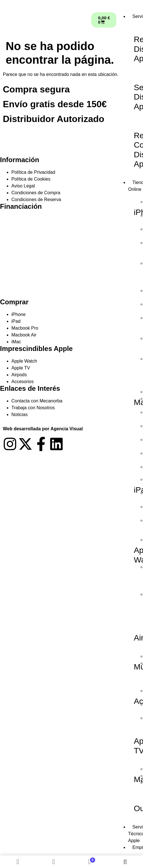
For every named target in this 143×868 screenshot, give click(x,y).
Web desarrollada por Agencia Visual (43, 429)
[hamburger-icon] (130, 11)
